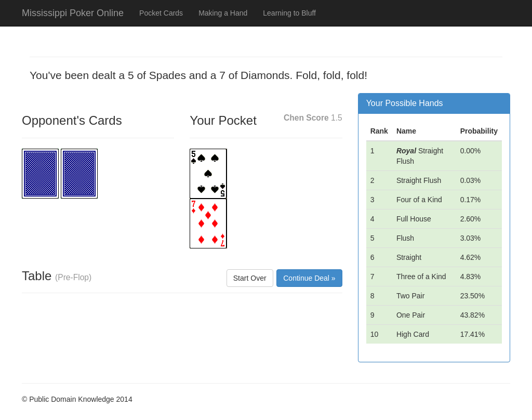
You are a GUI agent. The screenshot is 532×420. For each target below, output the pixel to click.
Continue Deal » (309, 278)
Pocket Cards (161, 13)
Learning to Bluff (289, 13)
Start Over (250, 278)
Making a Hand (223, 13)
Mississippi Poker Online (73, 13)
